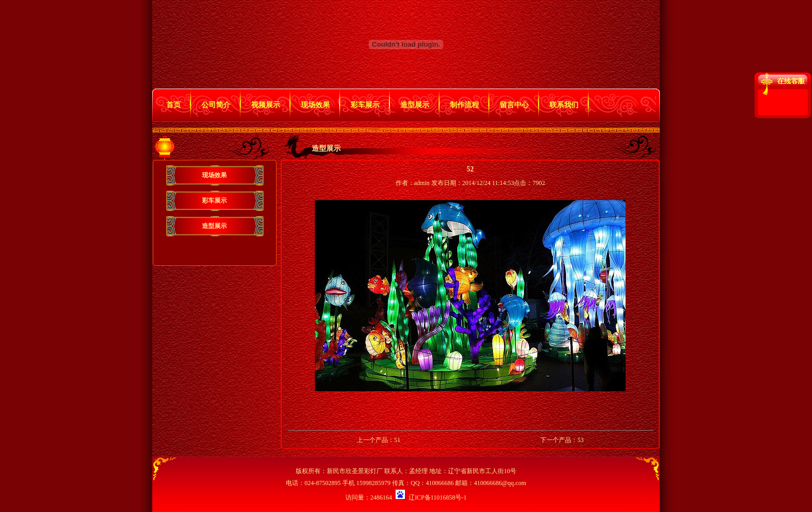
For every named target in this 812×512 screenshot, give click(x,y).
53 (581, 440)
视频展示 (266, 105)
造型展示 (415, 105)
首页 (173, 105)
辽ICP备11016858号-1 (438, 497)
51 (397, 440)
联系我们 (564, 105)
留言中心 (514, 105)
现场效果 (315, 105)
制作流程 (465, 105)
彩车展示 (365, 105)
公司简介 (216, 105)
